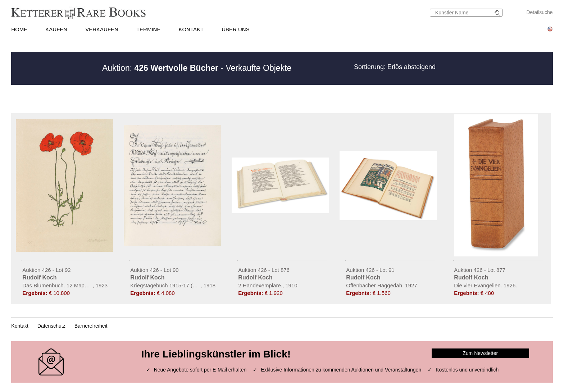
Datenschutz (51, 326)
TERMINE (149, 29)
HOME (19, 29)
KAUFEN (56, 29)
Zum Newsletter (480, 353)
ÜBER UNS (236, 29)
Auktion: (160, 68)
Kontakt (20, 326)
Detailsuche (539, 12)
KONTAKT (191, 29)
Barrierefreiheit (91, 326)
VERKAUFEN (102, 29)
